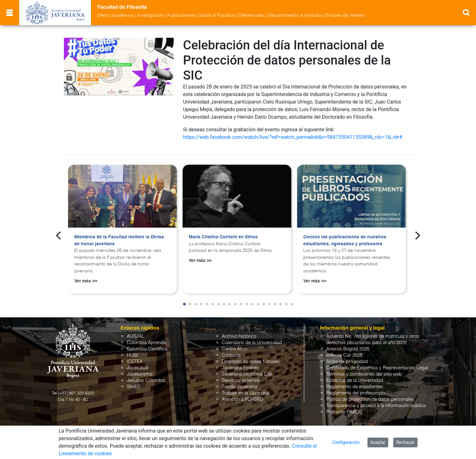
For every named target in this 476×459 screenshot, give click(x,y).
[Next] (417, 235)
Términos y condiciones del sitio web (364, 374)
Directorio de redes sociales (251, 362)
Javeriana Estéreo (240, 368)
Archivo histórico (239, 336)
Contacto (231, 355)
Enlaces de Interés (344, 15)
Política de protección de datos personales (370, 399)
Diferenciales (252, 15)
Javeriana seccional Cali (247, 374)
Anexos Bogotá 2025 (348, 349)
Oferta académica (115, 15)
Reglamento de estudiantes (355, 387)
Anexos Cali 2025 (344, 355)
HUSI (132, 355)
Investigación (151, 15)
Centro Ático (235, 349)
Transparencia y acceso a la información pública (376, 406)
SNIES (133, 387)
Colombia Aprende (146, 343)
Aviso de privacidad (347, 362)
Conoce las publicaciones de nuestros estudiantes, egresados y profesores (345, 241)
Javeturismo (140, 374)
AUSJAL (136, 336)
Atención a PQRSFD (243, 399)
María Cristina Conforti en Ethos (223, 237)
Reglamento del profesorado (356, 393)
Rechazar (405, 442)
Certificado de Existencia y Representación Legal (377, 368)
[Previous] (59, 235)
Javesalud (137, 368)
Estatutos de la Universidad (355, 380)
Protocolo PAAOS (344, 412)
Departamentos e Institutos (295, 15)
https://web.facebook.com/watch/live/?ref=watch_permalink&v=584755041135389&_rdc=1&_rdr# (293, 137)
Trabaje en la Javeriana (246, 393)
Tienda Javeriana (239, 387)
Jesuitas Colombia (146, 380)
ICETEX (135, 362)
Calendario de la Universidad (252, 343)
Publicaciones (182, 15)
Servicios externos (241, 380)
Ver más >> (86, 281)
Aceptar (378, 442)
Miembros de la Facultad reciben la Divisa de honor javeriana (119, 241)
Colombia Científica (147, 349)
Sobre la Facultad (217, 15)
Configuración (346, 442)
